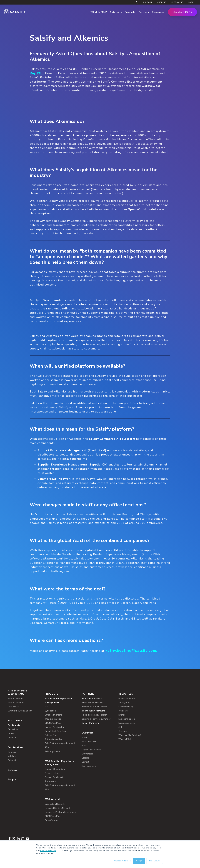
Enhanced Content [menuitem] (53, 715)
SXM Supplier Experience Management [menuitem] (59, 763)
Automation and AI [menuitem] (53, 739)
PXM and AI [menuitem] (13, 707)
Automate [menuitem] (12, 738)
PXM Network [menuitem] (53, 799)
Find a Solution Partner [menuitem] (92, 703)
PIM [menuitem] (46, 707)
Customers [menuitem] (177, 2)
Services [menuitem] (13, 770)
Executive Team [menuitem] (89, 742)
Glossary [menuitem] (123, 731)
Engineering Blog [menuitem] (127, 719)
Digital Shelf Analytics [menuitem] (55, 731)
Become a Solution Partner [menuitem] (94, 707)
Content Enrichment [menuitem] (54, 777)
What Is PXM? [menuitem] (16, 694)
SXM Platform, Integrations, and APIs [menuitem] (60, 787)
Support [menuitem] (13, 779)
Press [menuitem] (84, 746)
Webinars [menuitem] (123, 711)
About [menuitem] (84, 738)
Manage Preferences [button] (123, 861)
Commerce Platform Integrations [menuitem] (60, 812)
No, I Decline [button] (155, 861)
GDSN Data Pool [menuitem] (53, 723)
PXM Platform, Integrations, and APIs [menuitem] (60, 745)
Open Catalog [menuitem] (51, 820)
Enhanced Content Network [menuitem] (57, 808)
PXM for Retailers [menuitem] (16, 703)
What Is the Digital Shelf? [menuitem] (20, 711)
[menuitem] (61, 701)
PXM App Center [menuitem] (53, 752)
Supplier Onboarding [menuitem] (55, 769)
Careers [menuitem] (162, 2)
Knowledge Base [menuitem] (127, 723)
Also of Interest (17, 691)
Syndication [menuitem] (50, 711)
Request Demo (182, 12)
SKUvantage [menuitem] (87, 754)
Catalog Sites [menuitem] (51, 735)
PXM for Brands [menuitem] (15, 699)
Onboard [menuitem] (12, 752)
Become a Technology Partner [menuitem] (96, 719)
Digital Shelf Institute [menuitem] (91, 750)
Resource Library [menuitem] (127, 699)
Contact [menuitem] (148, 2)
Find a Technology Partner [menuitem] (94, 715)
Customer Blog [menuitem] (126, 707)
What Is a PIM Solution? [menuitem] (130, 735)
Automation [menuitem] (50, 781)
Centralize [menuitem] (13, 729)
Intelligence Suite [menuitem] (53, 719)
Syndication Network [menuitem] (55, 804)
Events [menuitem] (122, 715)
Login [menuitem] (191, 2)
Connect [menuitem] (12, 734)
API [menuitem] (120, 727)
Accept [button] (139, 861)
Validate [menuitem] (12, 756)
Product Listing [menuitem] (52, 773)
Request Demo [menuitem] (89, 766)
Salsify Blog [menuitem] (124, 703)
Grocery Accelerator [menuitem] (54, 727)
